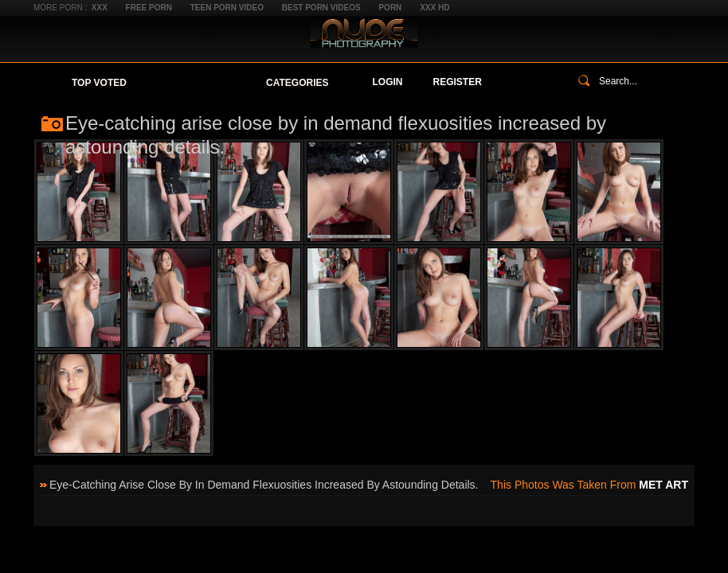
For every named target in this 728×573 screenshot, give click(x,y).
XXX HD (434, 8)
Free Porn (149, 8)
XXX (100, 8)
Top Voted (99, 83)
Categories (297, 83)
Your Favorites (196, 83)
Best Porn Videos (321, 8)
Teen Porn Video (227, 8)
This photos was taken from (589, 485)
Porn (390, 8)
